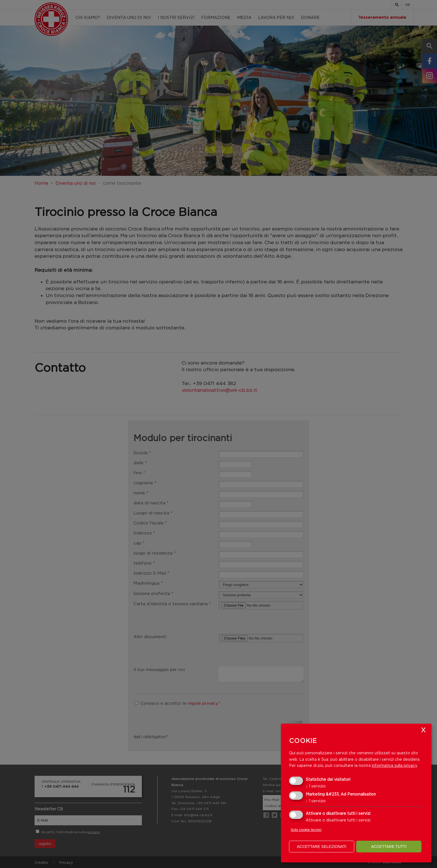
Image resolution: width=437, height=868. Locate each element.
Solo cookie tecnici (306, 830)
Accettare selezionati (322, 847)
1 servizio (316, 786)
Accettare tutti (389, 847)
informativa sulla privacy (394, 765)
